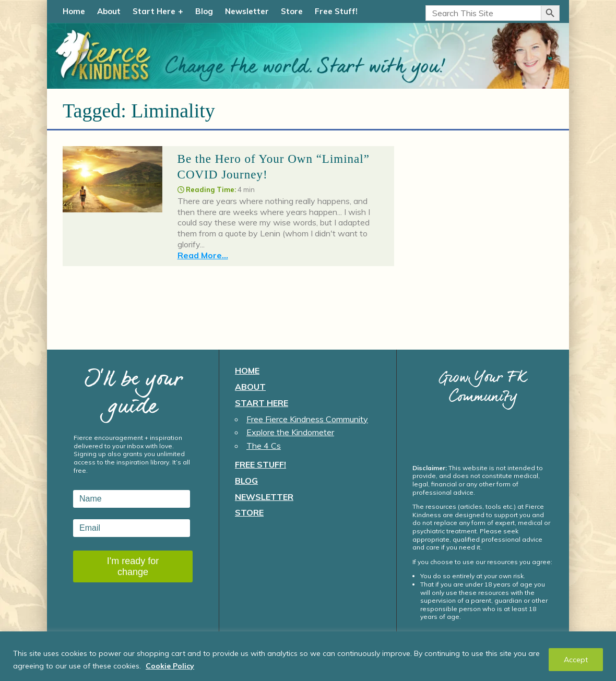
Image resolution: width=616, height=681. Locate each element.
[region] (308, 656)
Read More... (203, 255)
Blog (204, 11)
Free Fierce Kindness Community (307, 419)
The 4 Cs (264, 446)
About (109, 11)
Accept (576, 660)
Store (292, 11)
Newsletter (247, 11)
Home (74, 11)
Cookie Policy (170, 666)
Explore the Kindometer (290, 432)
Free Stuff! (336, 11)
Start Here (154, 11)
